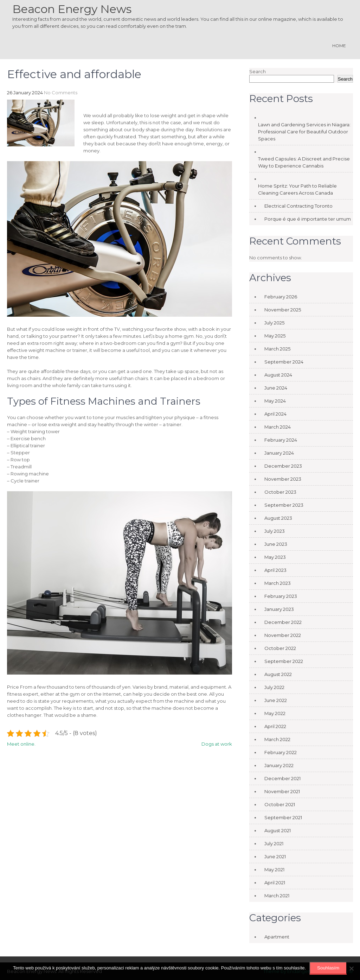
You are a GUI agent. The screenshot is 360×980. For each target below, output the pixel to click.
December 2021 (282, 778)
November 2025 (283, 310)
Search (258, 71)
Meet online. (21, 744)
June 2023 (276, 544)
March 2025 (277, 349)
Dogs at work (217, 744)
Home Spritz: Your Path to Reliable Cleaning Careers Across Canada (297, 189)
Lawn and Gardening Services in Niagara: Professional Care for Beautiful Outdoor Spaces (304, 132)
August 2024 (278, 375)
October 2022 (280, 648)
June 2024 (276, 388)
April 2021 (275, 883)
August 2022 (278, 674)
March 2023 (278, 583)
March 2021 (277, 896)
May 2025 (275, 336)
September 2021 (283, 817)
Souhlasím (328, 968)
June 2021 (275, 856)
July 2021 (274, 843)
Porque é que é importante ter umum (308, 219)
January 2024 (279, 453)
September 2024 (284, 362)
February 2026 (281, 297)
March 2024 (278, 427)
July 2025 (274, 323)
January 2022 (279, 765)
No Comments (61, 93)
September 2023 (284, 505)
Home (339, 46)
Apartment (277, 937)
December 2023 (283, 466)
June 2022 (276, 700)
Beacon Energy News (72, 9)
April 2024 (275, 414)
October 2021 (280, 804)
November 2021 (282, 791)
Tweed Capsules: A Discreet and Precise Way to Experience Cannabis (304, 162)
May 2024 (275, 401)
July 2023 (275, 531)
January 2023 (279, 609)
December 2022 (283, 622)
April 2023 (275, 570)
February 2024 (281, 440)
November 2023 (283, 479)
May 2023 (275, 557)
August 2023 (278, 518)
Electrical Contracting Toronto (298, 206)
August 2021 (278, 830)
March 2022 (277, 739)
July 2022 (274, 687)
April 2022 (275, 726)
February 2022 (281, 752)
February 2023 (281, 596)
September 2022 (284, 661)
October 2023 (280, 492)
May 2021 (274, 870)
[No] (351, 968)
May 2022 (275, 713)
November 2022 (283, 635)
